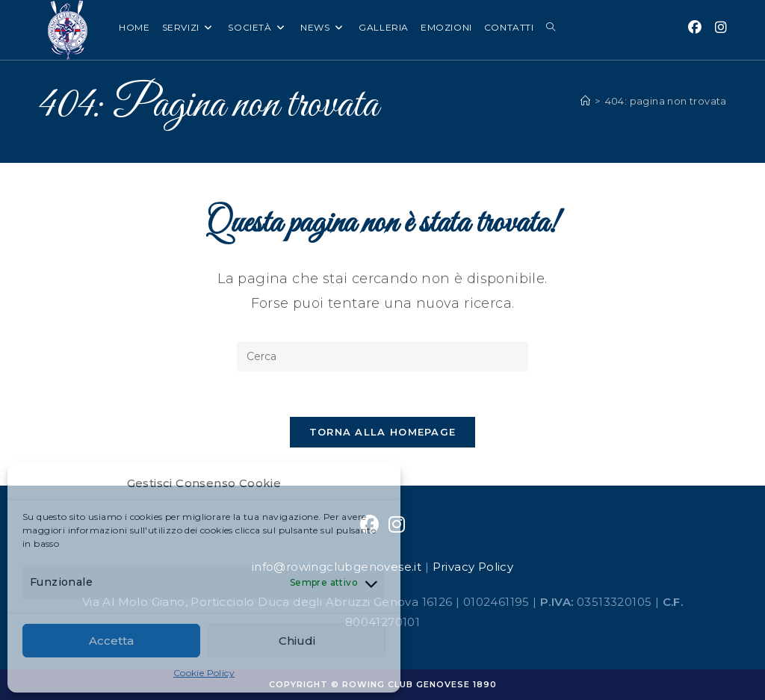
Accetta (111, 641)
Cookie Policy (204, 673)
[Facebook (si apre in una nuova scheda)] (695, 28)
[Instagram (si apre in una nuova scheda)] (721, 28)
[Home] (585, 101)
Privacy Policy (473, 567)
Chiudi (297, 641)
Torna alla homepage (383, 432)
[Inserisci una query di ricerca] (382, 356)
